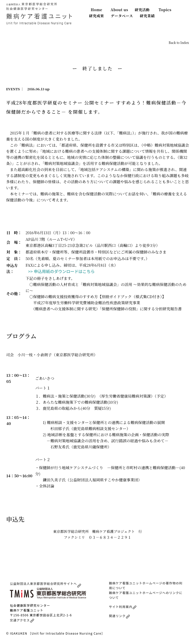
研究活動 (142, 10)
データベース (122, 16)
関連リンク (119, 616)
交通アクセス (22, 620)
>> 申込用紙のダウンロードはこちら (61, 271)
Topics (165, 10)
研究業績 (147, 16)
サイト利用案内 (123, 607)
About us (119, 10)
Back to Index (179, 43)
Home (96, 10)
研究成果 (97, 16)
